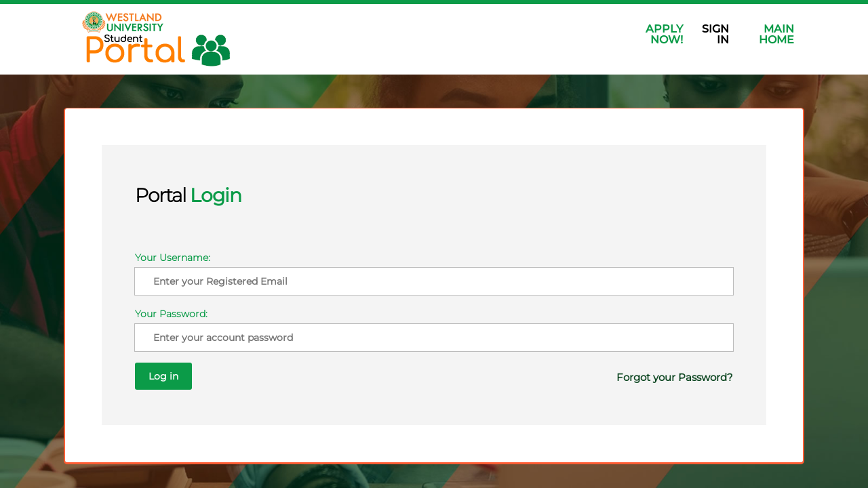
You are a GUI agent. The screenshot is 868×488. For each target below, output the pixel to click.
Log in (484, 358)
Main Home (776, 34)
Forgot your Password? (635, 359)
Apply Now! (664, 34)
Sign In (715, 34)
